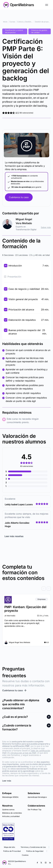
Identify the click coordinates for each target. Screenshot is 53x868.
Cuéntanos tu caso (19, 197)
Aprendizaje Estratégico (37, 797)
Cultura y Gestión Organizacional (30, 22)
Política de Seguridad (35, 851)
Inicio (5, 22)
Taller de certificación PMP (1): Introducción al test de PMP (26, 752)
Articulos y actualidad (11, 816)
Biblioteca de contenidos (12, 813)
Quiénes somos (8, 810)
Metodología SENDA (10, 797)
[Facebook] (37, 863)
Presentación (13, 277)
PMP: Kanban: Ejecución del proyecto (25, 609)
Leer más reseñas (14, 536)
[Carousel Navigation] (26, 589)
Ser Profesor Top (34, 810)
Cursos (12, 22)
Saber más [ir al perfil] (46, 227)
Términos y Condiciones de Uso (33, 847)
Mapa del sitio (9, 847)
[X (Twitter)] (41, 863)
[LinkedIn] (50, 863)
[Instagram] (46, 863)
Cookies (25, 855)
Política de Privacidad (12, 851)
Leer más (7, 781)
